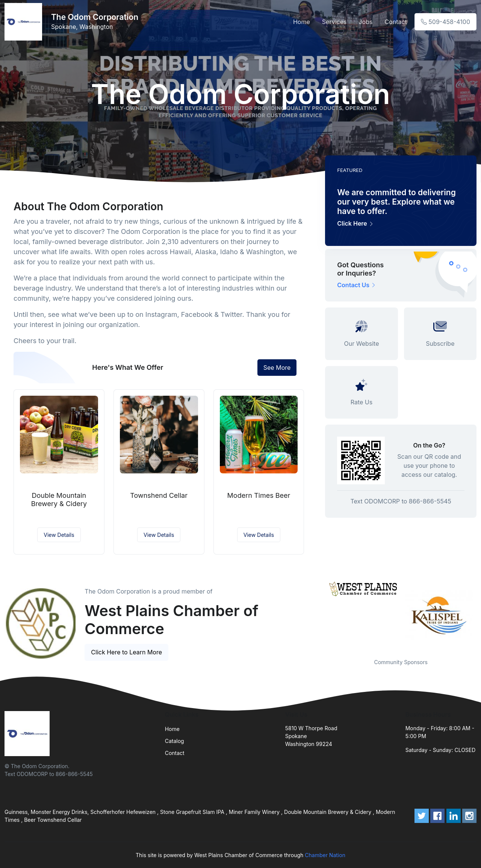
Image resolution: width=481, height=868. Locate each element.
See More (277, 368)
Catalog (175, 741)
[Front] (25, 22)
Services (334, 22)
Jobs (365, 22)
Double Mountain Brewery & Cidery (59, 500)
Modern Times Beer (259, 495)
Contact (396, 22)
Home (302, 22)
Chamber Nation (325, 855)
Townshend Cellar (159, 495)
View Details (59, 535)
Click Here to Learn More (126, 652)
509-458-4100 (445, 22)
